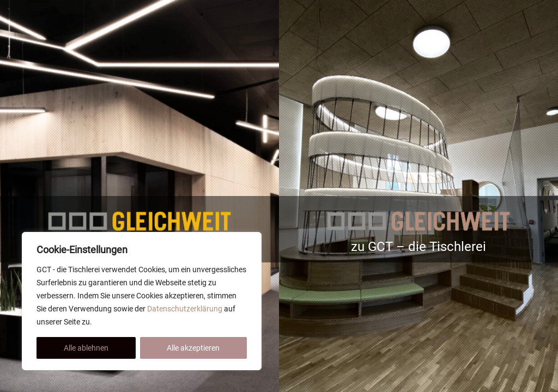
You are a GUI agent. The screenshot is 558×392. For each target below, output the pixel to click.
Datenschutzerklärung (185, 309)
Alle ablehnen (86, 348)
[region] (142, 301)
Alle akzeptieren (193, 348)
